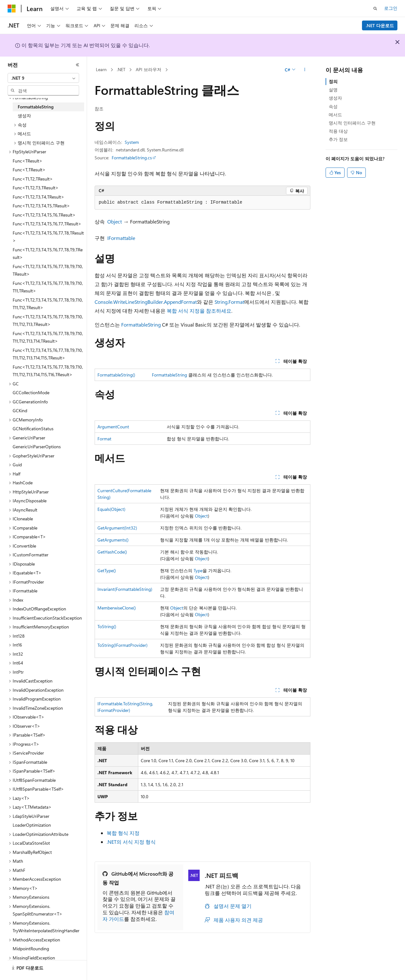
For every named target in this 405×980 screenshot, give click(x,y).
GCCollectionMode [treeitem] (31, 392)
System (132, 142)
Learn (101, 69)
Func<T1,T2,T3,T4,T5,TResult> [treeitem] (41, 206)
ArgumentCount (113, 427)
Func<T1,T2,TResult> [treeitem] (33, 179)
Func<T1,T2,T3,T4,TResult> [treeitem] (38, 197)
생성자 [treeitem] (24, 116)
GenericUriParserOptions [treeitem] (37, 447)
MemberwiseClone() (117, 608)
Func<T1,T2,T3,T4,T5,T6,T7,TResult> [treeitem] (47, 224)
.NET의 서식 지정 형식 (131, 842)
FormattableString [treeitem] (36, 107)
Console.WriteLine (115, 302)
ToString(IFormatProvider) (122, 645)
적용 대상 (338, 131)
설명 (333, 90)
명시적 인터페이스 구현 (352, 123)
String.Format (229, 302)
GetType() (107, 570)
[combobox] (43, 78)
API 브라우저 (149, 69)
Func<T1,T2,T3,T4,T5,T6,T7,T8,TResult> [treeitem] (48, 237)
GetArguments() (113, 540)
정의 (333, 81)
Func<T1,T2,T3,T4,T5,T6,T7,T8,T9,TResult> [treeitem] (48, 254)
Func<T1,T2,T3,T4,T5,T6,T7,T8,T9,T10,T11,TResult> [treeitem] (48, 287)
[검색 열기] (375, 9)
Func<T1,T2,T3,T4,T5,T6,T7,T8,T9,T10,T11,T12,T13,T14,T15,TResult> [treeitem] (48, 354)
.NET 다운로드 (380, 25)
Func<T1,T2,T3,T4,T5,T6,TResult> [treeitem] (44, 215)
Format (104, 439)
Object (115, 221)
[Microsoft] (12, 9)
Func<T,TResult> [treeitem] (29, 170)
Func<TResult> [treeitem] (28, 161)
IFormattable (121, 238)
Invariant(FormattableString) (125, 589)
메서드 (335, 115)
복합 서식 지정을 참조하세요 (199, 311)
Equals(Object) (111, 509)
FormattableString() (116, 375)
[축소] (78, 65)
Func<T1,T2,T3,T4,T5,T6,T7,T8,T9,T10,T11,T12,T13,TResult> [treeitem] (48, 321)
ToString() (107, 626)
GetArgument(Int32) (117, 528)
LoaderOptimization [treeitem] (32, 825)
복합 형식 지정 (123, 833)
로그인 (391, 8)
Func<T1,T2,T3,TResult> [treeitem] (36, 188)
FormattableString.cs (132, 158)
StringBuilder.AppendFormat (166, 302)
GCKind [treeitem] (20, 410)
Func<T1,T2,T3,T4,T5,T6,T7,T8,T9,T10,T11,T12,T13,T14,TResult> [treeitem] (48, 337)
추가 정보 (338, 139)
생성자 (335, 98)
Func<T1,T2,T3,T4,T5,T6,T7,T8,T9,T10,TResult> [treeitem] (48, 270)
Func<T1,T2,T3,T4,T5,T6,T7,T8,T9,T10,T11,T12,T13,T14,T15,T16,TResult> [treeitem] (48, 371)
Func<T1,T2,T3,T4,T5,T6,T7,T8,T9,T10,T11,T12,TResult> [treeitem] (48, 304)
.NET (121, 69)
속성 (333, 106)
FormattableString (141, 325)
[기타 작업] (305, 70)
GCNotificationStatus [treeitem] (33, 429)
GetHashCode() (112, 552)
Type (198, 570)
